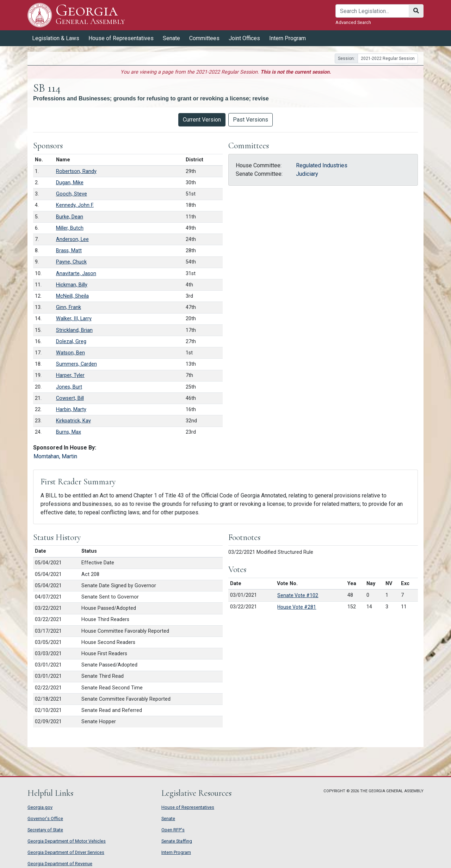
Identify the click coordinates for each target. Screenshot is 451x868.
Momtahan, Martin (55, 456)
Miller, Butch (70, 228)
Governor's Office (45, 819)
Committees (204, 38)
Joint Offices (244, 38)
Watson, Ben (70, 353)
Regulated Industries (322, 165)
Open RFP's (173, 830)
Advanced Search (353, 22)
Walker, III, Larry (74, 319)
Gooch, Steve (72, 194)
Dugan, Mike (70, 183)
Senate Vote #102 (298, 595)
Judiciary (307, 174)
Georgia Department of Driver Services (66, 852)
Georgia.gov (40, 807)
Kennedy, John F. (75, 205)
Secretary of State (45, 830)
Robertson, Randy (76, 171)
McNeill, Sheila (72, 296)
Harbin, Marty (71, 410)
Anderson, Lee (72, 239)
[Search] (372, 11)
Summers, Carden (76, 364)
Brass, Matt (69, 251)
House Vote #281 (297, 607)
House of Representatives (121, 38)
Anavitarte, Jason (76, 274)
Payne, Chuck (71, 262)
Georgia (90, 15)
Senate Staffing (177, 841)
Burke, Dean (70, 217)
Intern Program (288, 38)
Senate (171, 38)
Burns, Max (69, 432)
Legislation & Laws (56, 38)
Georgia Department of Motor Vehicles (67, 841)
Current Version (202, 120)
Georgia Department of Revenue (60, 864)
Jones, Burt (69, 387)
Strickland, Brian (74, 330)
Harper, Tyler (70, 375)
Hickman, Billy (72, 285)
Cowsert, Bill (70, 398)
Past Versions (251, 120)
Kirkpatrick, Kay (73, 421)
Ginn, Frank (69, 307)
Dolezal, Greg (71, 342)
